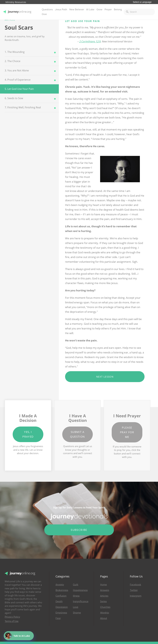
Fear (58, 618)
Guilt (76, 585)
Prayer (108, 10)
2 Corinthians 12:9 (90, 41)
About (104, 618)
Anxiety (60, 585)
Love (76, 607)
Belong (118, 10)
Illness (76, 596)
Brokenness (62, 590)
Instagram (136, 596)
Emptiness (61, 613)
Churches (105, 607)
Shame (77, 613)
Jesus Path (61, 10)
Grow (99, 10)
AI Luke (90, 10)
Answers (105, 590)
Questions (47, 10)
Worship (105, 613)
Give (44, 14)
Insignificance (80, 601)
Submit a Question (77, 434)
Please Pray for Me (127, 432)
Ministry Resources (16, 2)
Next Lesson (105, 377)
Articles (104, 596)
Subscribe (79, 530)
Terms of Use (12, 621)
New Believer (77, 10)
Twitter (134, 590)
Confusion (61, 596)
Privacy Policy (12, 617)
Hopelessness (80, 590)
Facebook (135, 585)
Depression (62, 607)
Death (59, 601)
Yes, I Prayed (28, 434)
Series (103, 601)
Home (103, 585)
